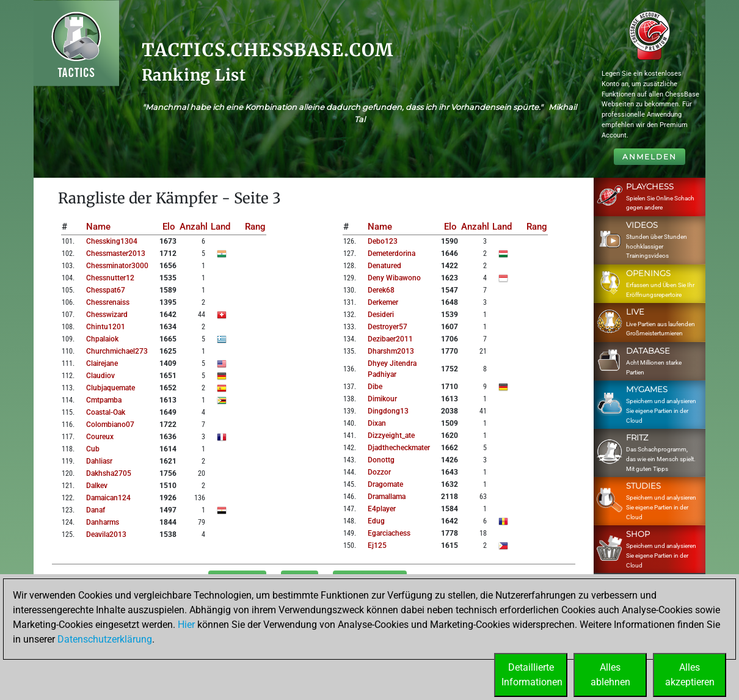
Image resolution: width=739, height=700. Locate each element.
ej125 (377, 545)
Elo (169, 227)
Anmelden (650, 157)
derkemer (383, 302)
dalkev (97, 486)
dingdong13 (388, 411)
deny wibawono (394, 278)
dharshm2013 (391, 351)
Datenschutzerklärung (105, 639)
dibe (375, 387)
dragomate (385, 484)
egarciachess (389, 533)
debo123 (383, 241)
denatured (384, 266)
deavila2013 (106, 534)
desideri (381, 315)
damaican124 (108, 498)
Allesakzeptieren (690, 675)
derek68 (381, 290)
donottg (381, 460)
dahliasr (99, 461)
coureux (100, 437)
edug (376, 521)
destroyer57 (388, 327)
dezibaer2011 (390, 339)
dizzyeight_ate (391, 436)
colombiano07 (110, 425)
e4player (382, 509)
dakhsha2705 (109, 473)
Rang (255, 227)
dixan (377, 423)
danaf (96, 510)
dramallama (387, 497)
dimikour (382, 399)
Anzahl (194, 227)
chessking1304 (112, 241)
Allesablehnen (610, 675)
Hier (186, 625)
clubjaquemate (111, 388)
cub (93, 449)
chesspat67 (106, 290)
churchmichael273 (117, 351)
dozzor (379, 472)
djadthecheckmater (399, 448)
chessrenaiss (108, 302)
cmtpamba (104, 400)
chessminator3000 (117, 266)
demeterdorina (391, 253)
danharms (103, 522)
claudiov (100, 376)
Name (98, 227)
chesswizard (107, 315)
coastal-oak (106, 412)
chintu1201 (106, 327)
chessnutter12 (110, 278)
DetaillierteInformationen (532, 675)
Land (220, 227)
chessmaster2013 (116, 253)
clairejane (102, 363)
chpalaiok (102, 339)
